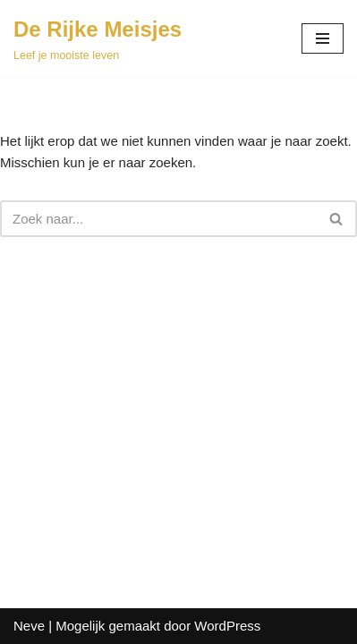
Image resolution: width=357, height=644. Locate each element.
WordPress (227, 626)
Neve (29, 626)
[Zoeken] (158, 219)
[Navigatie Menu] (323, 38)
